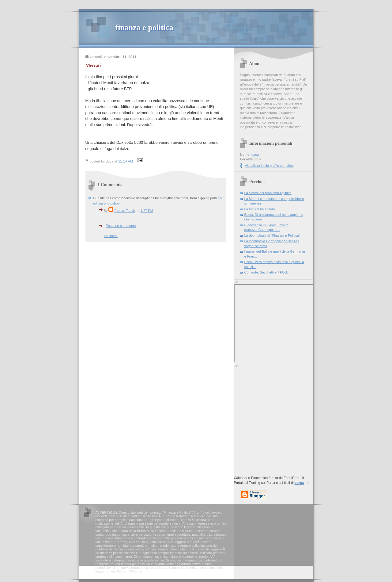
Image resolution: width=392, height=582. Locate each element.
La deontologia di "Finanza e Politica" (272, 235)
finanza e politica (144, 27)
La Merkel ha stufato (260, 209)
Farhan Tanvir (125, 211)
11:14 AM (126, 161)
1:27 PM (147, 211)
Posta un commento (121, 226)
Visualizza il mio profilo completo (269, 166)
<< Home (111, 236)
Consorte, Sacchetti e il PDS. (266, 272)
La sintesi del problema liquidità (268, 193)
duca (255, 155)
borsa (299, 483)
